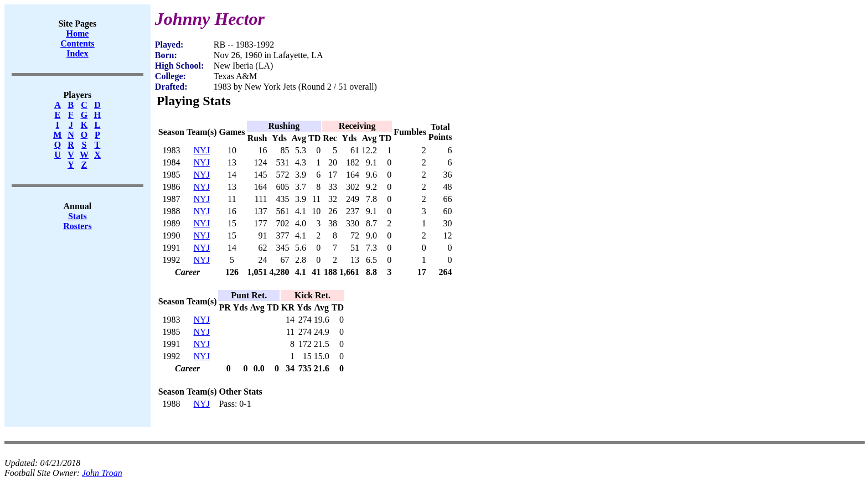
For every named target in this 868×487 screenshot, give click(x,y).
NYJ (202, 150)
